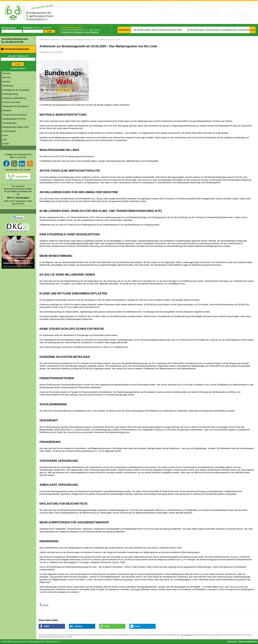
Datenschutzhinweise (248, 642)
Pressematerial (9, 131)
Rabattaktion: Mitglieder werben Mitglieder (81, 32)
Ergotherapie (8, 86)
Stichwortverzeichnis (15, 49)
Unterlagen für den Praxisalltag (16, 90)
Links (5, 140)
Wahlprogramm (75, 156)
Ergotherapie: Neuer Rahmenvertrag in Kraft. (148, 30)
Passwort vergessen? (42, 28)
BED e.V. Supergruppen (18, 198)
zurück (45, 605)
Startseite (6, 73)
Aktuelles (6, 82)
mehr (252, 30)
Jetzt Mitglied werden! (71, 28)
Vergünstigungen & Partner (14, 119)
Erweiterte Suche (18, 68)
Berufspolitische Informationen (16, 106)
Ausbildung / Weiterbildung (14, 98)
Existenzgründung (10, 94)
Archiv (5, 135)
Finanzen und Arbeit (11, 102)
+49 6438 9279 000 (14, 42)
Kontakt (6, 144)
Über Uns (6, 78)
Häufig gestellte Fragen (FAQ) (15, 127)
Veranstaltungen (9, 123)
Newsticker (124, 30)
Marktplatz (7, 111)
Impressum (232, 642)
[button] (52, 626)
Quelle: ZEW (119, 562)
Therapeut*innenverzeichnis (15, 115)
